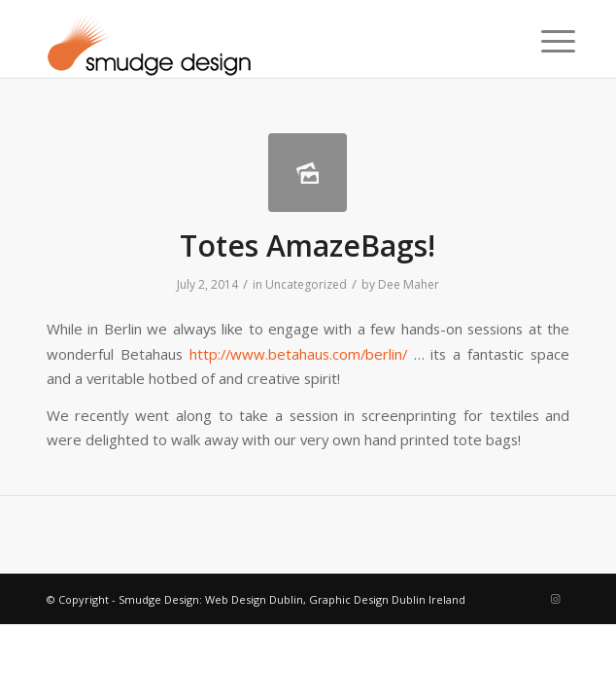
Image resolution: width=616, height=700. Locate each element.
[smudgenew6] (256, 39)
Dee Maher (409, 284)
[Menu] (543, 41)
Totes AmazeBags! (308, 245)
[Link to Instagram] (555, 599)
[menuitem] (543, 41)
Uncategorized (306, 284)
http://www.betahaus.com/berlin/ (298, 354)
